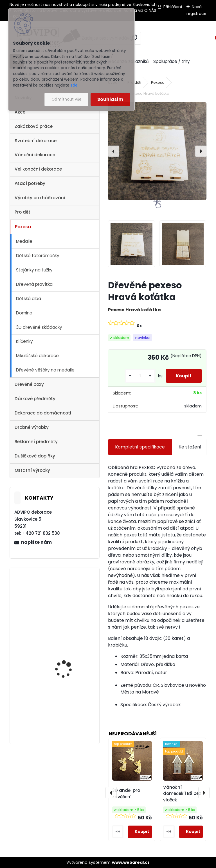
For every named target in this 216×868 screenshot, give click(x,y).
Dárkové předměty (35, 399)
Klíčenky (24, 341)
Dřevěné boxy (29, 384)
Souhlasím (110, 99)
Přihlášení (173, 7)
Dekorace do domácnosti (43, 413)
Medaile (24, 241)
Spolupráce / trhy (172, 61)
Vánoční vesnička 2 (66, 593)
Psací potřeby (30, 183)
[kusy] (137, 376)
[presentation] (114, 151)
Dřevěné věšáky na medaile (45, 370)
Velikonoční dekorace (38, 169)
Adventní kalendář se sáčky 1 (68, 664)
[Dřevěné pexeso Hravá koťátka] (157, 151)
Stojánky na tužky (34, 270)
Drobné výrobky (32, 427)
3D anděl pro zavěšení (126, 794)
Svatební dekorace (36, 141)
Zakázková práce (34, 126)
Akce (20, 112)
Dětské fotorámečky (38, 256)
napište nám (36, 542)
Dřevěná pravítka (34, 284)
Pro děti (23, 212)
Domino (24, 313)
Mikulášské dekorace (37, 356)
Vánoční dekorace (35, 155)
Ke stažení (190, 447)
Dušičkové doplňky (35, 456)
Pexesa (23, 227)
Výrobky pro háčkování (40, 198)
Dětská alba (29, 299)
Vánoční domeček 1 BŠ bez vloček (182, 794)
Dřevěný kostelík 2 (65, 704)
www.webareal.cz (131, 862)
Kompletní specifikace (140, 447)
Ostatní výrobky (32, 470)
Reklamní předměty (36, 442)
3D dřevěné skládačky (39, 327)
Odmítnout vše (66, 99)
